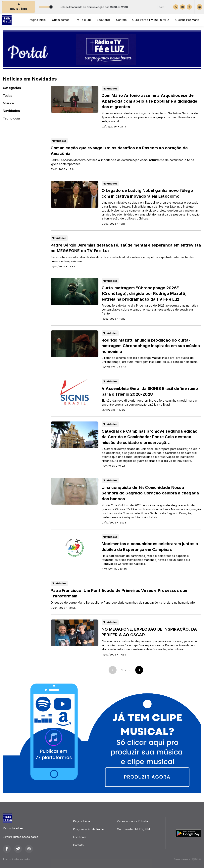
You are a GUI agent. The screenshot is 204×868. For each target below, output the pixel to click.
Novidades (11, 111)
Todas (7, 96)
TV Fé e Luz (83, 20)
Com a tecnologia (187, 859)
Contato (121, 20)
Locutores (104, 20)
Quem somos (61, 20)
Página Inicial (38, 20)
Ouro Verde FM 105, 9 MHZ (151, 20)
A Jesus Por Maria (187, 20)
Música (8, 103)
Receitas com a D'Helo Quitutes (136, 821)
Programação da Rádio (89, 829)
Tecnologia (11, 118)
